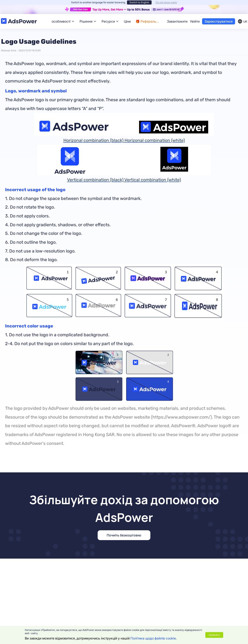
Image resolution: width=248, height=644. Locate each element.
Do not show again (166, 2)
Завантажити (177, 21)
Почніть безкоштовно (124, 535)
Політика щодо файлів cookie (153, 638)
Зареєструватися (219, 21)
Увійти (195, 21)
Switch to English (139, 2)
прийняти (214, 635)
